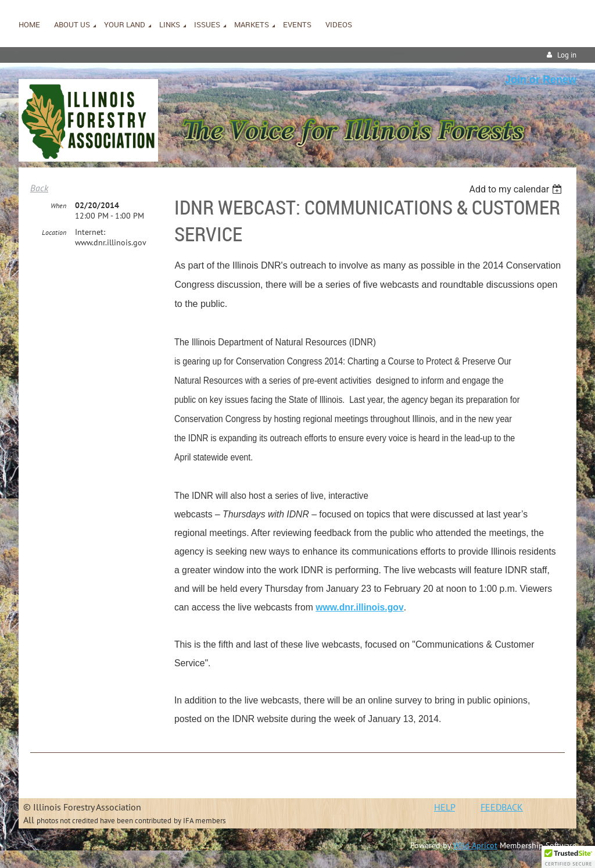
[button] (568, 857)
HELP (445, 807)
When (58, 206)
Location (54, 232)
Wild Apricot (475, 845)
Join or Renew (541, 80)
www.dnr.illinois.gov (360, 607)
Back (39, 188)
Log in (567, 55)
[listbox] (517, 189)
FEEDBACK (502, 807)
